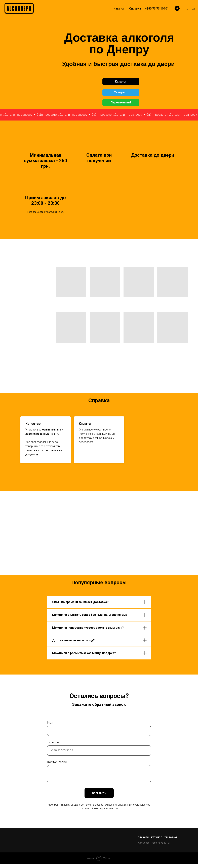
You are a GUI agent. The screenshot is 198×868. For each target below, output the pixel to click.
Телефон (53, 742)
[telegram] (177, 8)
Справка (135, 8)
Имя (50, 722)
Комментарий (57, 762)
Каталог (119, 8)
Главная (143, 838)
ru (187, 8)
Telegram (171, 838)
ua (193, 8)
